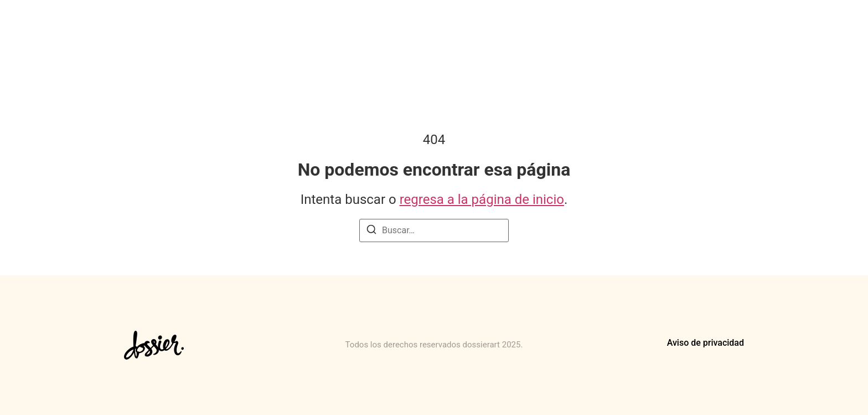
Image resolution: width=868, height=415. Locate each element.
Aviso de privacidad (706, 343)
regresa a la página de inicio (482, 199)
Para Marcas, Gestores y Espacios (622, 26)
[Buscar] (371, 231)
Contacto (730, 26)
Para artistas (506, 26)
